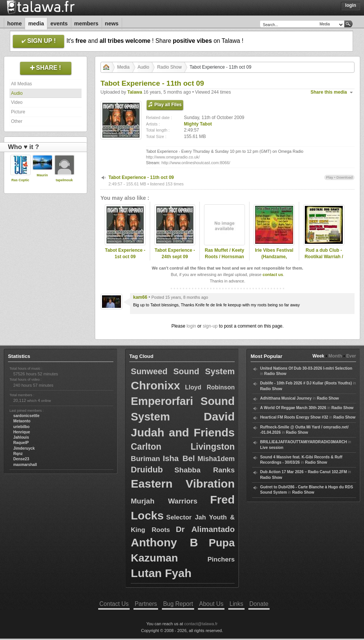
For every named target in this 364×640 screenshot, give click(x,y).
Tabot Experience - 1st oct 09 (125, 253)
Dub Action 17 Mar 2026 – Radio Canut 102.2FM (304, 472)
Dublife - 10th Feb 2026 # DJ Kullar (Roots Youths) (306, 383)
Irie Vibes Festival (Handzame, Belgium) (274, 257)
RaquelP (21, 443)
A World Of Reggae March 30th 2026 (293, 408)
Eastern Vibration (183, 484)
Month (335, 356)
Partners (146, 604)
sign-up (210, 326)
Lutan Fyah (161, 573)
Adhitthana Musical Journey (286, 398)
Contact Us (114, 604)
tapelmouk (64, 180)
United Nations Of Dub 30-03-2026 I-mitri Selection (306, 368)
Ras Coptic (20, 180)
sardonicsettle (26, 416)
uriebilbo (21, 427)
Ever (351, 356)
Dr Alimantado (205, 529)
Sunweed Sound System (183, 371)
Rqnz (18, 454)
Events (59, 24)
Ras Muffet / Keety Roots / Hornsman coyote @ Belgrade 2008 (224, 260)
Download (344, 177)
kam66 (140, 297)
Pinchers (221, 559)
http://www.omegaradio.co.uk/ (173, 157)
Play (330, 177)
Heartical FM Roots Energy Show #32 (294, 417)
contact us (273, 275)
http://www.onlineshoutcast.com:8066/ (196, 163)
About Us (211, 604)
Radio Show (169, 67)
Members (86, 24)
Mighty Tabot (198, 124)
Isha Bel (179, 458)
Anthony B (164, 542)
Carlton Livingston (183, 447)
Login (351, 5)
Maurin (42, 175)
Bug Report (178, 604)
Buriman (145, 459)
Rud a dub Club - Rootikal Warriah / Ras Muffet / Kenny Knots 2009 (324, 260)
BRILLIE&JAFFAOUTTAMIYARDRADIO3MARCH (304, 442)
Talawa (135, 92)
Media (36, 24)
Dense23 (21, 459)
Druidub (147, 470)
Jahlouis (21, 437)
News (112, 24)
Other (17, 121)
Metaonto (22, 421)
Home (14, 24)
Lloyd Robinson (210, 387)
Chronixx (155, 385)
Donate (259, 604)
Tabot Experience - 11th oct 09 (141, 177)
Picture (18, 112)
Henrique (22, 432)
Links (236, 604)
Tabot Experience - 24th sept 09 (175, 253)
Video (17, 102)
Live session (272, 448)
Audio (17, 93)
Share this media (329, 92)
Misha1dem (216, 459)
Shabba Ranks (205, 470)
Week (318, 356)
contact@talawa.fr (201, 624)
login (191, 326)
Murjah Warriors (164, 501)
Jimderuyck (24, 448)
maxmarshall (25, 465)
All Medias (21, 84)
